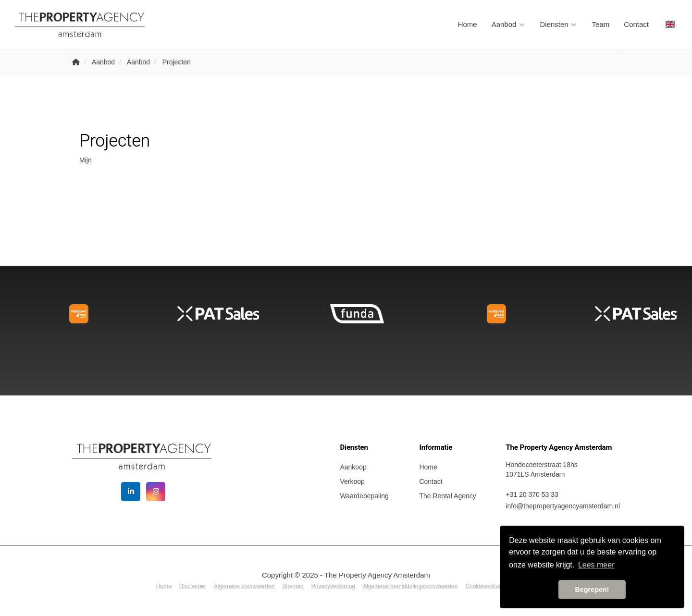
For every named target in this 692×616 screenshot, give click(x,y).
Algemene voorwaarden (244, 586)
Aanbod (509, 24)
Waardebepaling (364, 496)
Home (468, 24)
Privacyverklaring (333, 586)
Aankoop (353, 467)
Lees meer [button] (596, 565)
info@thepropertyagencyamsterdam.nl (563, 506)
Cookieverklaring (487, 586)
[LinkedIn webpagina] (131, 492)
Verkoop (352, 481)
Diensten (558, 24)
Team (601, 24)
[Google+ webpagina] (156, 492)
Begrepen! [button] (592, 590)
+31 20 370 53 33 (532, 494)
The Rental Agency (447, 496)
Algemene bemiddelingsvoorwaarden (410, 586)
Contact (636, 24)
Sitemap (293, 586)
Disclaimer (193, 586)
